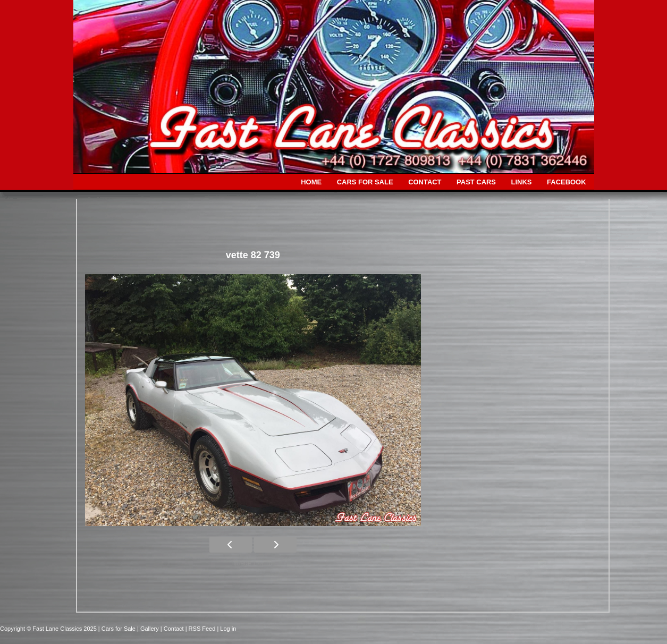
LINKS (522, 182)
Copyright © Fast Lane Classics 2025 (49, 629)
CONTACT (425, 182)
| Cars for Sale (118, 629)
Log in (228, 629)
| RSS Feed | (203, 629)
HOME (311, 182)
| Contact (173, 629)
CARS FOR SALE (365, 182)
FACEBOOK (566, 182)
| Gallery (149, 629)
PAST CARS (476, 182)
